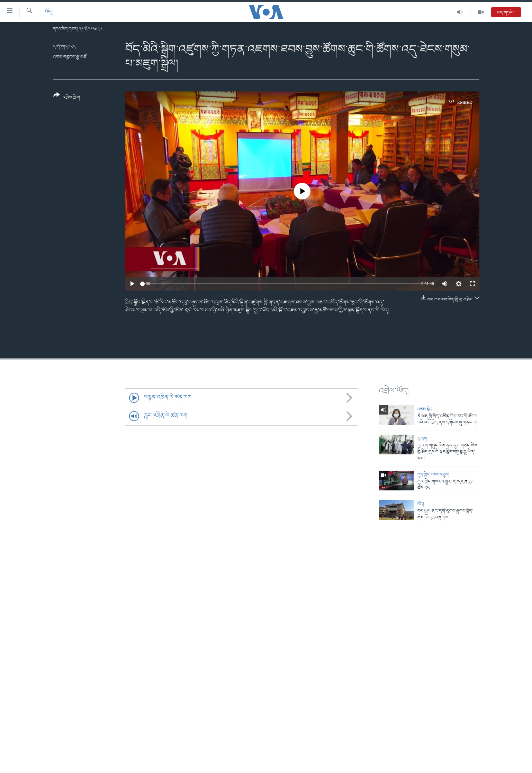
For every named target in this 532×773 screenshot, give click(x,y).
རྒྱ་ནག (422, 439)
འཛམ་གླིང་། (426, 409)
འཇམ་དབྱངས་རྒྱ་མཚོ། (70, 57)
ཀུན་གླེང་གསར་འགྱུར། (433, 475)
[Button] (67, 99)
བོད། (49, 12)
